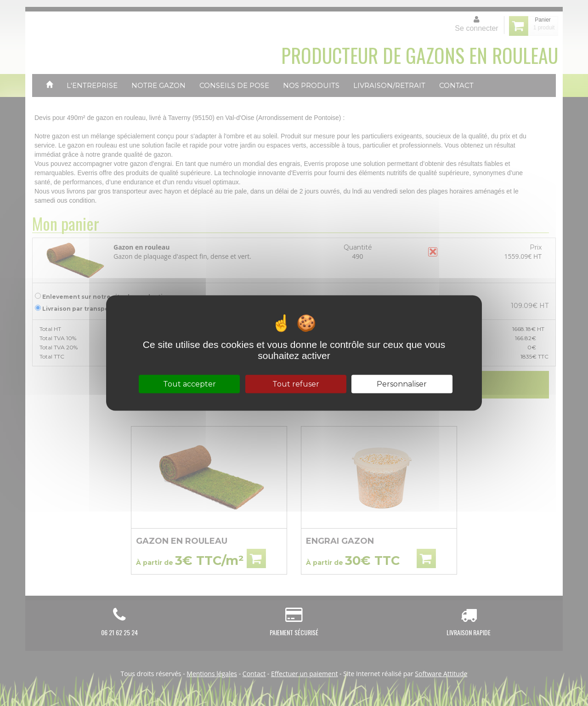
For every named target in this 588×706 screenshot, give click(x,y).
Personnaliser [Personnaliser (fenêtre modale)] (402, 384)
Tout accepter (189, 384)
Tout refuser (296, 384)
